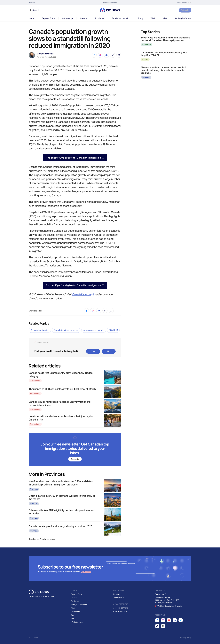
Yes (93, 351)
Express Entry (48, 18)
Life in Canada (77, 622)
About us (117, 594)
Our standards (119, 598)
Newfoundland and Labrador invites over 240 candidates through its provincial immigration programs (163, 70)
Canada (84, 18)
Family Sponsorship (121, 18)
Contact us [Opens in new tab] (161, 594)
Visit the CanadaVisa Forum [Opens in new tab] (169, 606)
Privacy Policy (186, 638)
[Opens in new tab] (184, 2)
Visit (165, 18)
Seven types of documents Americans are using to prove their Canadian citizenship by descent (166, 39)
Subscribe (184, 10)
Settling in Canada (183, 18)
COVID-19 (113, 330)
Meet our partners (120, 608)
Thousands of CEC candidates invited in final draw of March (62, 389)
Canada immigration (40, 330)
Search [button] (36, 10)
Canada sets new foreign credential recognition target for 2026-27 (164, 54)
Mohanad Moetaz (45, 54)
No (109, 351)
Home (31, 18)
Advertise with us (120, 611)
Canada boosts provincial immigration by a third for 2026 (60, 526)
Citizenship (67, 18)
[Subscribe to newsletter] (75, 450)
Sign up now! (86, 572)
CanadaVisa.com (83, 294)
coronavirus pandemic (94, 330)
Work (153, 18)
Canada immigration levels (66, 330)
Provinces (99, 18)
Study (140, 18)
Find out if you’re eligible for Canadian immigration (75, 158)
